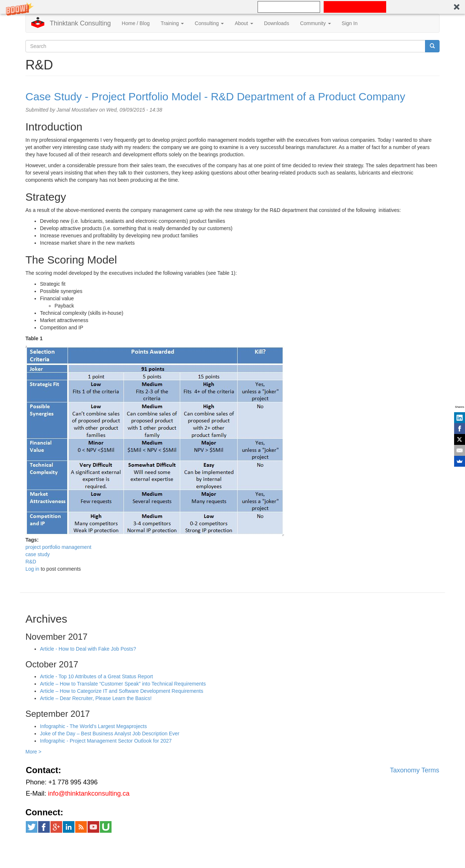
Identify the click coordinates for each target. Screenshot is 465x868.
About (244, 23)
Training (172, 23)
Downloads (277, 23)
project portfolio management (58, 547)
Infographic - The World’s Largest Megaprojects (93, 726)
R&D (31, 562)
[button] (232, 7)
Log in (32, 569)
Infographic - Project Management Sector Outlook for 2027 (106, 741)
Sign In (350, 23)
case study (38, 554)
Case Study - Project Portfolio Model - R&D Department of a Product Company (215, 97)
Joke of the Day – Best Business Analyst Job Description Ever (110, 734)
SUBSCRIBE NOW (355, 7)
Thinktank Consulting (80, 23)
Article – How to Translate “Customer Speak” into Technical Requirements (123, 684)
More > (33, 752)
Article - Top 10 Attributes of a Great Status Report (96, 676)
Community (316, 23)
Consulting (209, 23)
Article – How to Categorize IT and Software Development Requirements (122, 691)
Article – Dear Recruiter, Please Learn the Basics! (96, 698)
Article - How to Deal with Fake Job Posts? (88, 649)
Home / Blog (136, 23)
